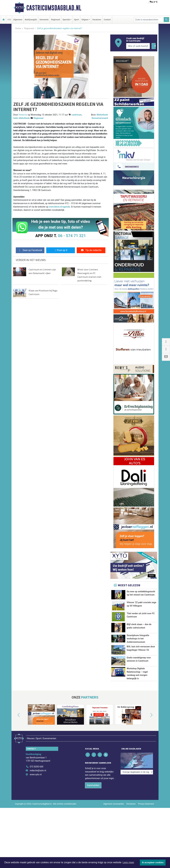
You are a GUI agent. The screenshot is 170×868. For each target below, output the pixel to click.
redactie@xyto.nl (38, 766)
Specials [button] (66, 20)
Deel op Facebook (30, 250)
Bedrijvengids (31, 20)
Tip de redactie (91, 250)
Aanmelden (93, 781)
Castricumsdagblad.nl (54, 8)
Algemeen (18, 20)
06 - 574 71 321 (72, 236)
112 (9, 20)
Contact (107, 20)
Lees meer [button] (128, 862)
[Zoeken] (166, 20)
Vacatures (97, 20)
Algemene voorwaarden (114, 800)
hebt (16, 118)
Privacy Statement (146, 800)
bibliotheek (24, 118)
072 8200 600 (36, 763)
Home (18, 28)
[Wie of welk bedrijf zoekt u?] (138, 46)
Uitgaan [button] (85, 20)
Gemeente (44, 20)
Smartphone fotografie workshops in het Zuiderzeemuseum (138, 639)
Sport (76, 20)
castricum (77, 115)
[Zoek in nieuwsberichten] (149, 20)
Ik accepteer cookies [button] (153, 862)
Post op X (61, 250)
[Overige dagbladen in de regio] (137, 756)
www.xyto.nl (36, 770)
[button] (15, 715)
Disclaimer (131, 800)
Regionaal (56, 20)
